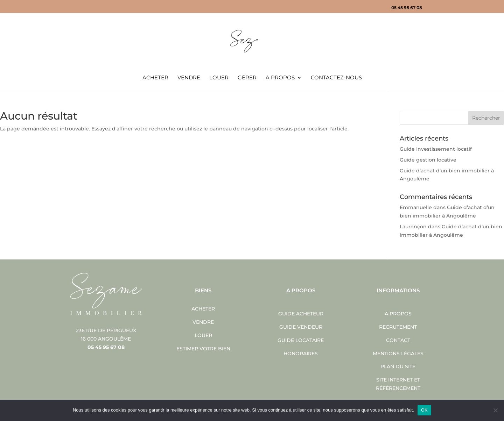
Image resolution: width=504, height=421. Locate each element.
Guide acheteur (301, 314)
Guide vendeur (301, 327)
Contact (398, 340)
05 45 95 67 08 (407, 8)
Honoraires (301, 354)
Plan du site (398, 366)
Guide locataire (301, 340)
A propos (280, 78)
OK (424, 410)
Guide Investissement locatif (436, 149)
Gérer (247, 78)
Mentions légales (398, 354)
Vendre (189, 78)
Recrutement (398, 327)
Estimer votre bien (203, 349)
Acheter (155, 78)
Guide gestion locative (428, 160)
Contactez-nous (336, 78)
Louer (219, 78)
